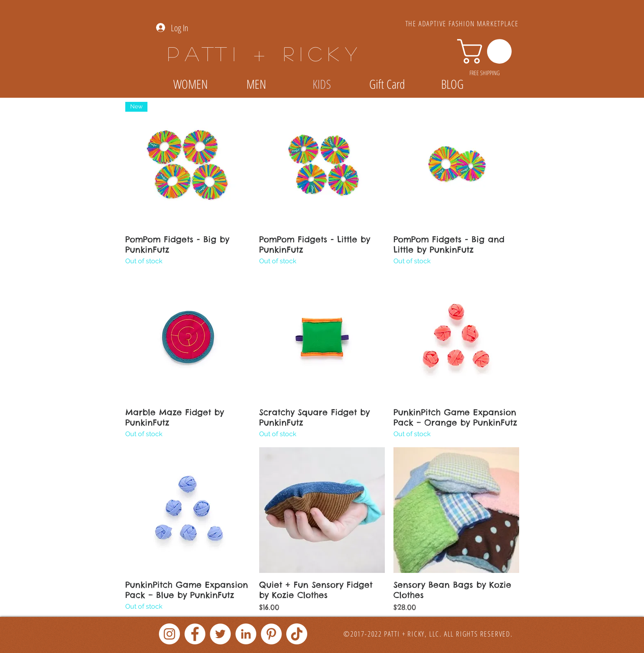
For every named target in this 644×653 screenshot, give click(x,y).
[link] (487, 51)
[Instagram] (169, 634)
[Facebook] (195, 634)
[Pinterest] (271, 634)
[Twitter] (220, 634)
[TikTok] (297, 634)
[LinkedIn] (246, 634)
